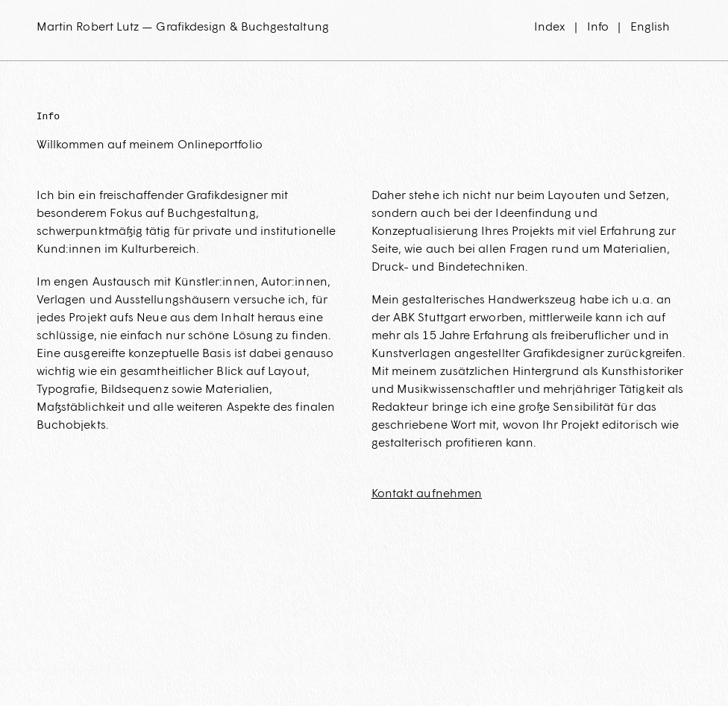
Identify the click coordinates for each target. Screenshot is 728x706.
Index (550, 26)
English (650, 26)
